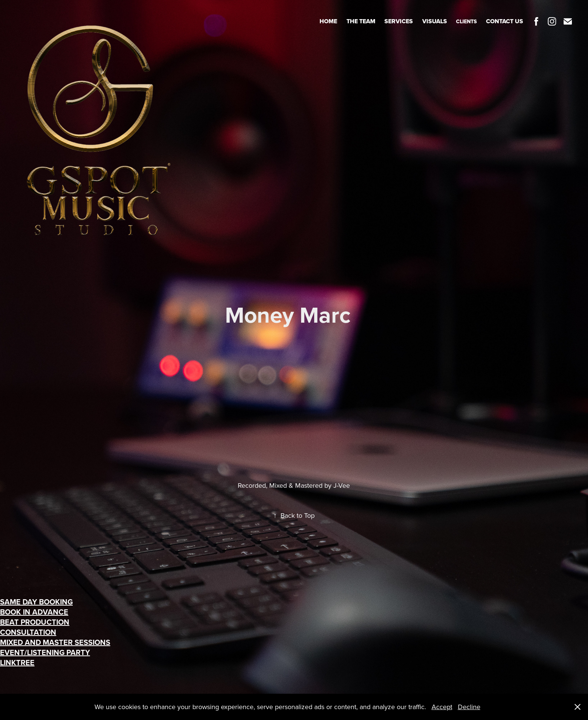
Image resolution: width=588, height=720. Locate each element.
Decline (469, 707)
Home (328, 21)
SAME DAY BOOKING (36, 602)
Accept (442, 707)
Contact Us (505, 21)
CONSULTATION (28, 632)
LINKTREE (17, 662)
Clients (466, 21)
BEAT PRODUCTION (35, 622)
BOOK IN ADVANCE (34, 612)
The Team (361, 21)
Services (399, 21)
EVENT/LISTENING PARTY (45, 652)
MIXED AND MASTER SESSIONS (55, 642)
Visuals (435, 21)
